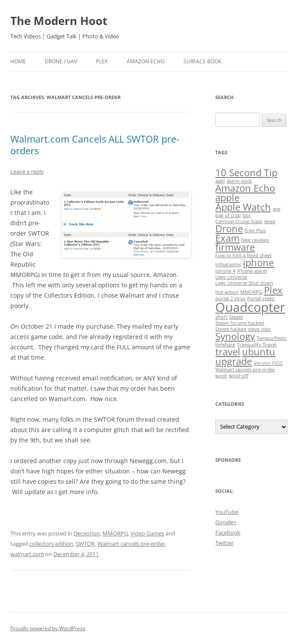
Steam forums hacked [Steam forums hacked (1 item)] (240, 323)
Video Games (147, 533)
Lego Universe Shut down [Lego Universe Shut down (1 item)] (244, 283)
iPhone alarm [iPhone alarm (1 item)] (252, 271)
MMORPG (115, 533)
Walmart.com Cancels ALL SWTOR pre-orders (95, 144)
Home (18, 61)
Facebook (228, 532)
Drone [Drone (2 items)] (229, 229)
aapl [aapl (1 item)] (220, 181)
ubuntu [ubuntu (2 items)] (259, 352)
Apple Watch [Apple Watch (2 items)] (243, 207)
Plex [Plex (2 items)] (273, 290)
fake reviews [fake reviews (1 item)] (255, 240)
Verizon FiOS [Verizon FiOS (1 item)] (268, 363)
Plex (102, 61)
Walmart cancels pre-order (131, 544)
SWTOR (85, 544)
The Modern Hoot (59, 21)
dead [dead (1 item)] (270, 221)
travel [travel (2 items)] (228, 352)
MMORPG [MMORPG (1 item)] (251, 292)
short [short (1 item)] (221, 317)
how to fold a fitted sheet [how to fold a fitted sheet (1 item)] (244, 255)
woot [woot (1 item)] (221, 376)
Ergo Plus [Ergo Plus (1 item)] (255, 230)
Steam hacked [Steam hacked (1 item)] (231, 329)
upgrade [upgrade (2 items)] (234, 361)
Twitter (224, 543)
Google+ (226, 522)
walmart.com (27, 554)
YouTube (227, 512)
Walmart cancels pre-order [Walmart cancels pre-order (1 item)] (245, 370)
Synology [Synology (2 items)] (235, 336)
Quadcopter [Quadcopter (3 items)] (250, 307)
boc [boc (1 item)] (247, 215)
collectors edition (51, 544)
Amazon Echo (146, 61)
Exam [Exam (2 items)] (227, 238)
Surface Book (202, 61)
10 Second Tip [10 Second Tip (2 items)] (246, 173)
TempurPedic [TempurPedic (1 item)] (272, 338)
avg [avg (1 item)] (276, 209)
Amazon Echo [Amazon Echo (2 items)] (245, 188)
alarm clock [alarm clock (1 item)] (239, 181)
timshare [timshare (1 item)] (225, 345)
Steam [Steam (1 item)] (236, 317)
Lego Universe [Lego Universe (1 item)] (231, 277)
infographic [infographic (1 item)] (228, 264)
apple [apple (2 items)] (227, 198)
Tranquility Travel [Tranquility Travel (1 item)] (257, 345)
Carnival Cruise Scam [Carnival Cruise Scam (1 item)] (239, 221)
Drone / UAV (61, 61)
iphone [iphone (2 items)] (258, 263)
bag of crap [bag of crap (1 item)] (228, 215)
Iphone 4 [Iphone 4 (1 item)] (225, 271)
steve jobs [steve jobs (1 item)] (259, 329)
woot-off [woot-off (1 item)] (238, 376)
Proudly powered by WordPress (48, 628)
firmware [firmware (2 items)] (235, 247)
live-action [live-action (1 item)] (227, 292)
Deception (87, 533)
